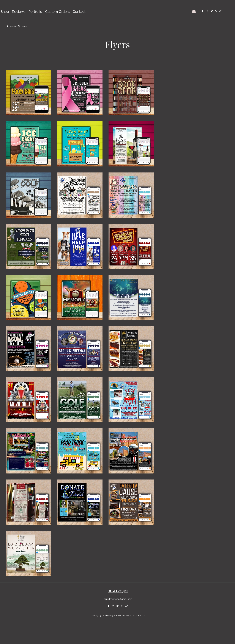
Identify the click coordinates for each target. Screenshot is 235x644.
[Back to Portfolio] (16, 26)
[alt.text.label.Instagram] (207, 11)
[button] (194, 11)
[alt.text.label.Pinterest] (216, 11)
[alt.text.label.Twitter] (212, 11)
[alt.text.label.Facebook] (203, 11)
